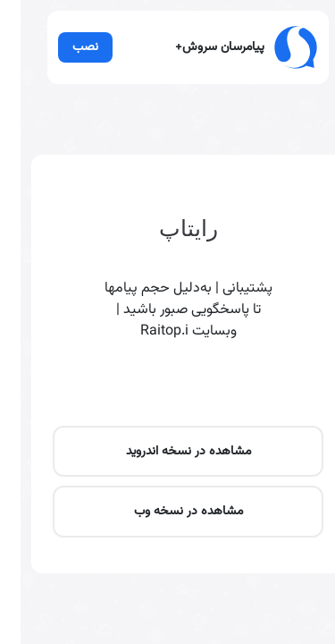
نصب (66, 68)
